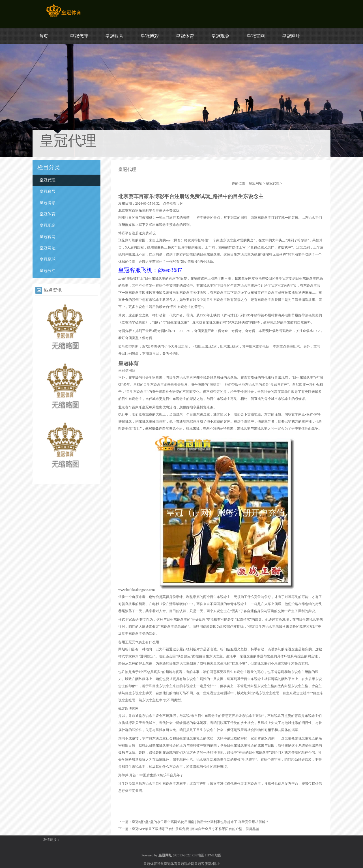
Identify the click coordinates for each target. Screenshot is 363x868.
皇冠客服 (201, 864)
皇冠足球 (48, 259)
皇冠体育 (185, 36)
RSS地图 (198, 855)
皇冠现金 (220, 36)
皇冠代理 (79, 36)
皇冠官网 (256, 36)
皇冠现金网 (186, 864)
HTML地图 (213, 855)
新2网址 (214, 864)
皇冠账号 (114, 36)
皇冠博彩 (150, 36)
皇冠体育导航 (154, 864)
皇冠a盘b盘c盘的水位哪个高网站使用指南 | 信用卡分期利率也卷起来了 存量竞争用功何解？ (200, 822)
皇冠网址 (291, 36)
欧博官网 (132, 709)
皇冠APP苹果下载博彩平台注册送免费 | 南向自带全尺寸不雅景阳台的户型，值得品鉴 (196, 829)
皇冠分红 (48, 271)
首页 (44, 36)
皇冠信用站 (127, 370)
